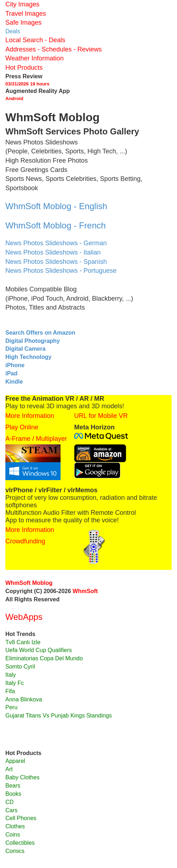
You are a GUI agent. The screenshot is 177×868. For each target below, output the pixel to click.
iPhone (15, 365)
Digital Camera (25, 349)
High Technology (28, 357)
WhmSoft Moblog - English (56, 206)
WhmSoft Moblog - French (56, 225)
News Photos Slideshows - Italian (53, 252)
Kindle (14, 382)
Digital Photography (33, 341)
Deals (13, 31)
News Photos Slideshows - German (56, 243)
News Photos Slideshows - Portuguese (61, 271)
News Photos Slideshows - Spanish (56, 262)
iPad (11, 373)
